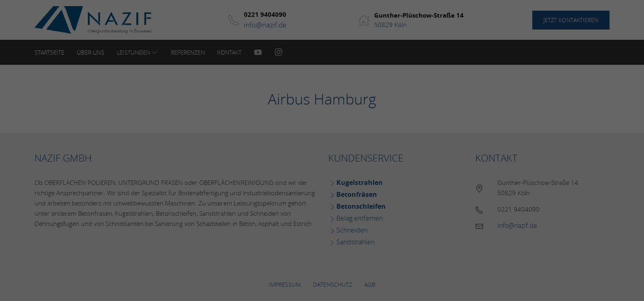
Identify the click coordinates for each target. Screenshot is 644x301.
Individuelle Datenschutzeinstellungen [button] (322, 240)
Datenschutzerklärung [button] (325, 258)
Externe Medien (397, 162)
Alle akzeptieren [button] (322, 191)
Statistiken (311, 162)
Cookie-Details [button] (282, 258)
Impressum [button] (365, 258)
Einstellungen (232, 143)
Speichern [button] (322, 215)
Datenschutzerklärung (281, 136)
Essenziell (233, 162)
